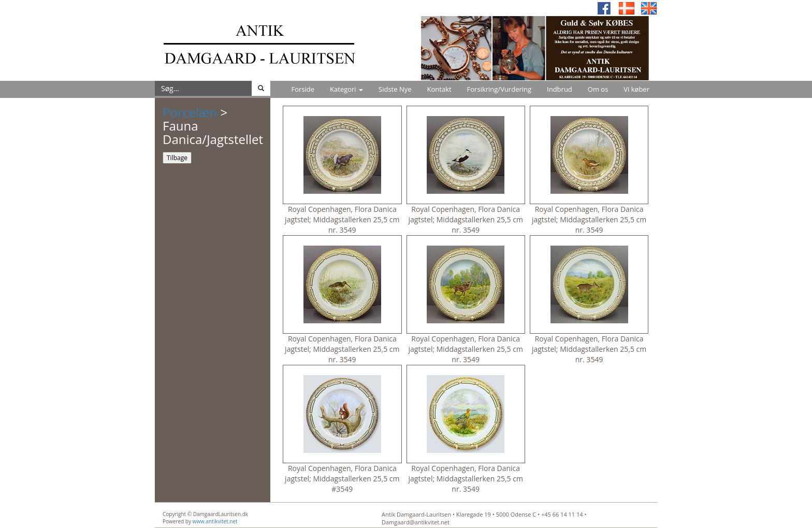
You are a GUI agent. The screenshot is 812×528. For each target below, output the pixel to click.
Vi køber (636, 89)
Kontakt (439, 89)
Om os (598, 89)
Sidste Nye (395, 89)
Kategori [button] (346, 89)
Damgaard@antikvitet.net (416, 522)
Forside (303, 89)
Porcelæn (190, 112)
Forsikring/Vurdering (499, 89)
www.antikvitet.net (215, 521)
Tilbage (177, 158)
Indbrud (560, 89)
